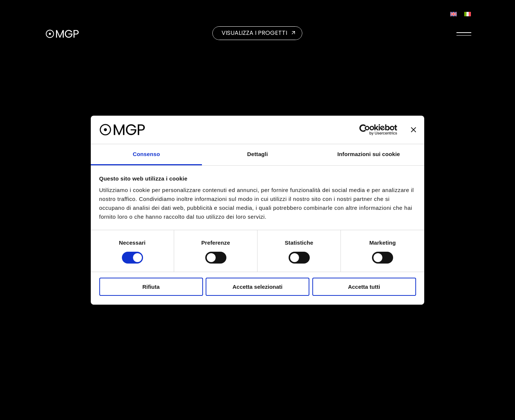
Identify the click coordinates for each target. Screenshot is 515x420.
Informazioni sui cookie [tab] (369, 154)
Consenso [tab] (146, 154)
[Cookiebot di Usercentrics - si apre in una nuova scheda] (365, 130)
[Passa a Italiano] (468, 14)
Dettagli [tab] (257, 154)
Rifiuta (151, 287)
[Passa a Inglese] (453, 14)
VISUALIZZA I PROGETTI (254, 33)
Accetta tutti (364, 287)
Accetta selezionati (257, 287)
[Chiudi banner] (413, 130)
